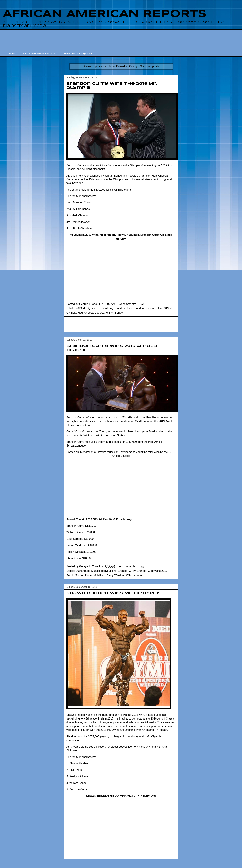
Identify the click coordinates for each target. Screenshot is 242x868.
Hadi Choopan (86, 313)
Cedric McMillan (95, 575)
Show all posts (150, 66)
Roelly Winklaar (115, 575)
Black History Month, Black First (39, 54)
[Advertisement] (121, 324)
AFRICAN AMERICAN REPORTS (105, 14)
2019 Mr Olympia (86, 308)
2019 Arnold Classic (88, 571)
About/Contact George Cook (78, 54)
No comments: (128, 304)
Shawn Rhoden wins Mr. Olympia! (113, 593)
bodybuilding (106, 308)
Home (12, 54)
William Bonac (114, 313)
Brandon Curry (123, 308)
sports (100, 313)
